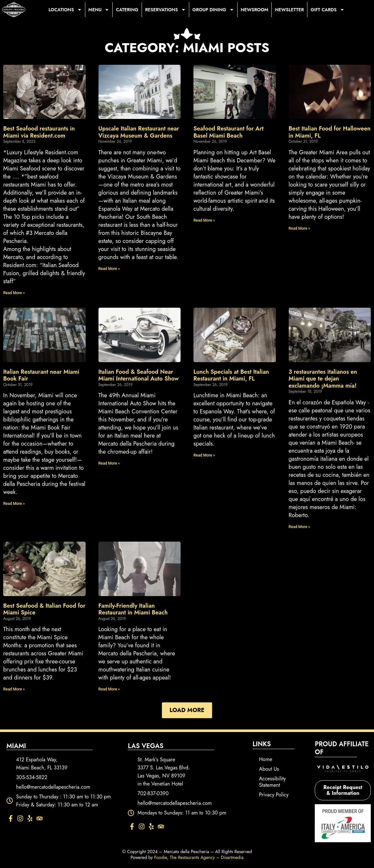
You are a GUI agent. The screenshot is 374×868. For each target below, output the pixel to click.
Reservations (165, 10)
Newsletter (289, 10)
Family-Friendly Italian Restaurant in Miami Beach (133, 609)
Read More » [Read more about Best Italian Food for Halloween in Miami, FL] (299, 228)
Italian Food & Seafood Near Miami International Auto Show (139, 375)
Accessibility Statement (272, 782)
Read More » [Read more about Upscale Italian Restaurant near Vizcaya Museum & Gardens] (109, 269)
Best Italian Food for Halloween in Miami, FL (330, 132)
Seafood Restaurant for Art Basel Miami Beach (229, 132)
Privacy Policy (274, 795)
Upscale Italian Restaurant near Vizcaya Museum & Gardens (139, 132)
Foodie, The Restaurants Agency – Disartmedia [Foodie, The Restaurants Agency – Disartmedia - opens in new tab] (199, 857)
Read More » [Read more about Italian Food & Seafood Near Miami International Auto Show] (109, 463)
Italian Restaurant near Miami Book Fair (41, 375)
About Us (269, 769)
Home (266, 759)
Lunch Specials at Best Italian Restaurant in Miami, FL (231, 375)
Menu (99, 10)
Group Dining (213, 10)
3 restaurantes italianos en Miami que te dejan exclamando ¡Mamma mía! (323, 379)
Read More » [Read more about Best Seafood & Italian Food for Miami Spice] (14, 689)
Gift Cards (327, 10)
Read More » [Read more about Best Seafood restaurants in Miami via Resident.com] (14, 293)
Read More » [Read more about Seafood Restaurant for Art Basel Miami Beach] (204, 220)
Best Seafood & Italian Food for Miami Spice (44, 609)
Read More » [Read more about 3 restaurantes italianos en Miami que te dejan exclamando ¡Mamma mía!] (299, 527)
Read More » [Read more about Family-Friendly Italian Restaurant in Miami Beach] (109, 689)
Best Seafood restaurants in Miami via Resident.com (39, 132)
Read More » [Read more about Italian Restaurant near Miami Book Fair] (14, 504)
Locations (65, 10)
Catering (127, 10)
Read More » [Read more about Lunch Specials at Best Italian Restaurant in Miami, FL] (204, 455)
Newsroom (255, 10)
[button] (187, 710)
